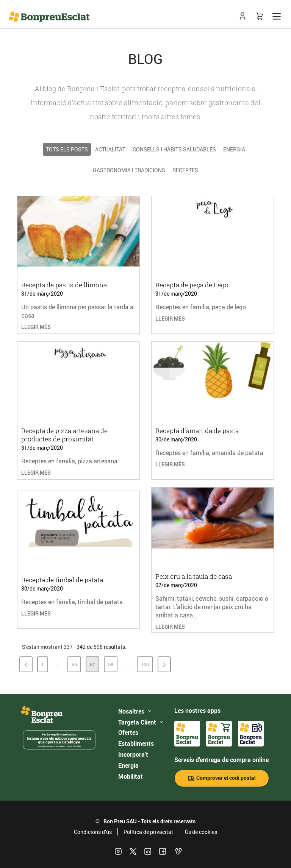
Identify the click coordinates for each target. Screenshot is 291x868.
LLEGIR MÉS (36, 327)
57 (94, 666)
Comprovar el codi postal (222, 778)
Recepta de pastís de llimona (64, 285)
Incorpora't (133, 754)
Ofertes (128, 732)
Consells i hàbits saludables (174, 149)
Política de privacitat (148, 832)
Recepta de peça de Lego (192, 285)
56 (76, 666)
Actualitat (110, 149)
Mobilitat (131, 776)
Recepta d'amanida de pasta (197, 431)
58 (112, 666)
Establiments (136, 743)
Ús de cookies (201, 832)
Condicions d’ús (93, 832)
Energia (234, 149)
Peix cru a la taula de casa (194, 576)
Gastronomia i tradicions (129, 170)
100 (147, 666)
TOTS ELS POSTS (67, 149)
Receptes (185, 170)
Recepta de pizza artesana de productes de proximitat (64, 435)
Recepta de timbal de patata (62, 580)
